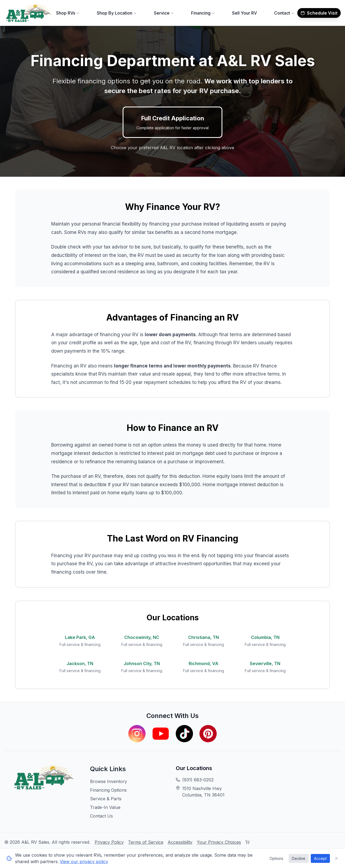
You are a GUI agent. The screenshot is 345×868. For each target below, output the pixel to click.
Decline (299, 858)
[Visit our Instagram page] (137, 734)
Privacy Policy (109, 842)
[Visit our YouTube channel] (161, 734)
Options (276, 858)
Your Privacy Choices (219, 842)
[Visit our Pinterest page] (208, 734)
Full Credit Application (172, 123)
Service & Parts (106, 799)
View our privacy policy (84, 862)
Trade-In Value (105, 807)
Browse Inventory (108, 781)
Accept (320, 858)
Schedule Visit (319, 13)
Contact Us (101, 816)
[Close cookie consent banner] (336, 858)
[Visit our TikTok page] (184, 734)
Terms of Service (146, 842)
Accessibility (180, 842)
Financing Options (108, 790)
